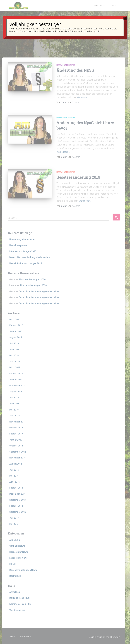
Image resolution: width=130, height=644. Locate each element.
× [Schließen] (125, 19)
